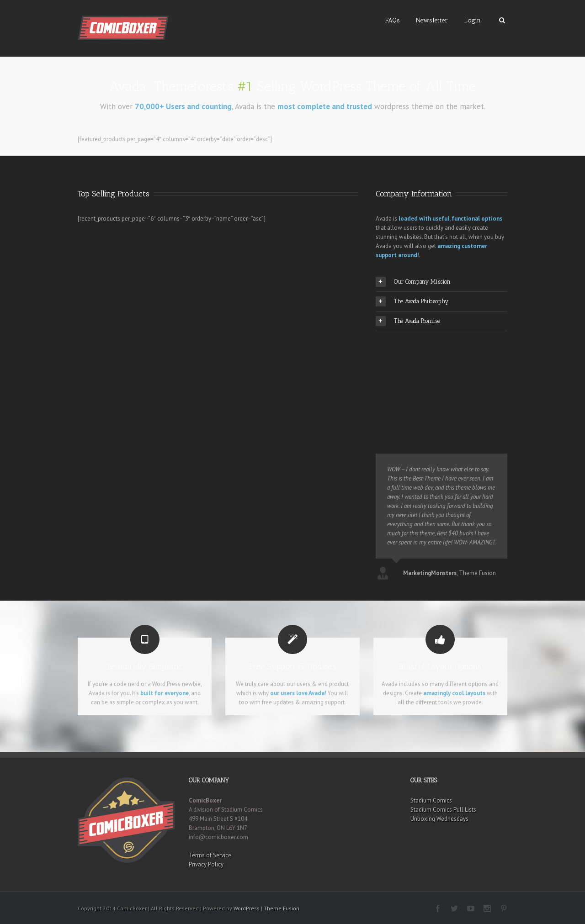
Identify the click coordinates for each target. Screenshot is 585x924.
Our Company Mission (413, 282)
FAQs (393, 20)
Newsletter (432, 20)
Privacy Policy (206, 864)
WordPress (247, 908)
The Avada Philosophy (412, 301)
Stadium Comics (431, 800)
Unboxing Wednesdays (439, 819)
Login (472, 20)
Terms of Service (210, 855)
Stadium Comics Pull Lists (443, 810)
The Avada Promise (408, 321)
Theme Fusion (282, 908)
